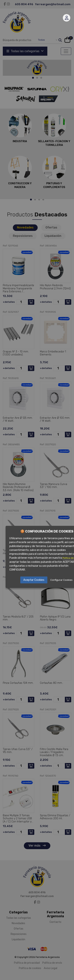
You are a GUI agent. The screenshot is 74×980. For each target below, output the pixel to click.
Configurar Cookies (61, 580)
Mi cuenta (67, 18)
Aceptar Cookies (34, 580)
